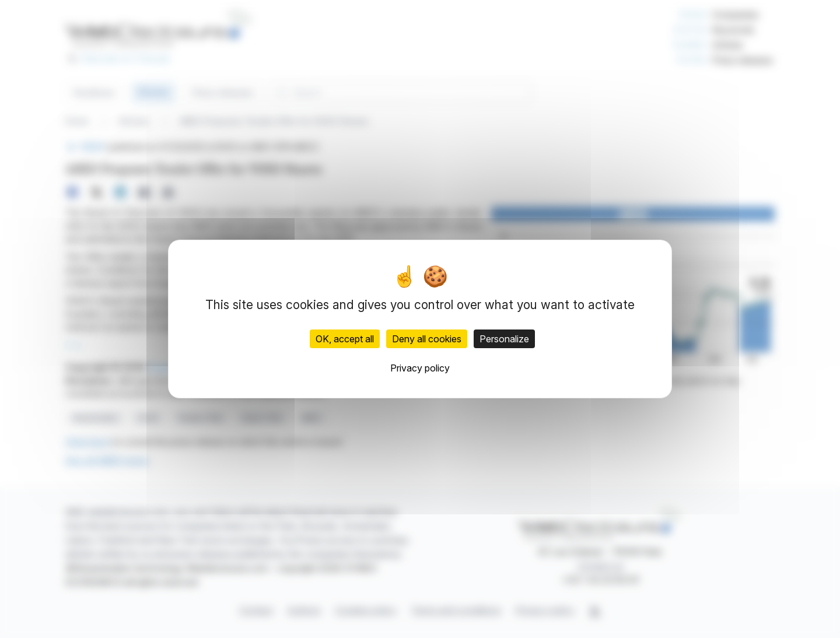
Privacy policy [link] (420, 368)
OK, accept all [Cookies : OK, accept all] (345, 339)
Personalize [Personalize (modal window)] (504, 339)
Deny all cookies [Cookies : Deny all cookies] (427, 339)
